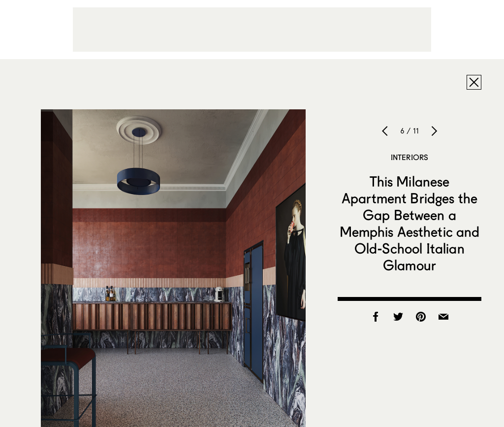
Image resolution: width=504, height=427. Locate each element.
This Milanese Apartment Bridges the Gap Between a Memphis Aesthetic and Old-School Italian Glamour (410, 223)
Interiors (409, 157)
